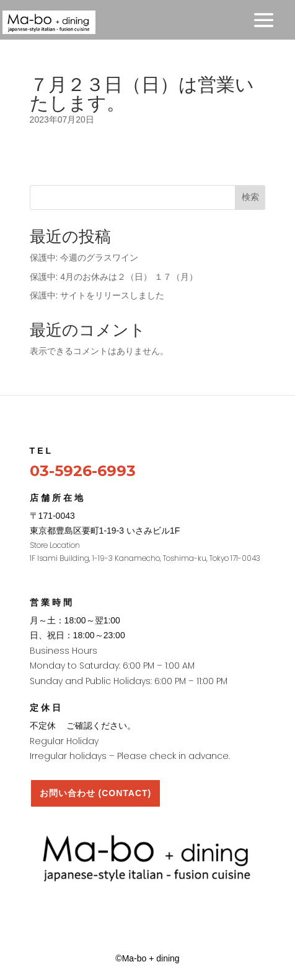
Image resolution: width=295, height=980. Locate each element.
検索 (250, 197)
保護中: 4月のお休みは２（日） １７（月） (114, 277)
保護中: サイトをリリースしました (97, 295)
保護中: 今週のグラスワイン (84, 258)
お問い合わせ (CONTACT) (96, 793)
